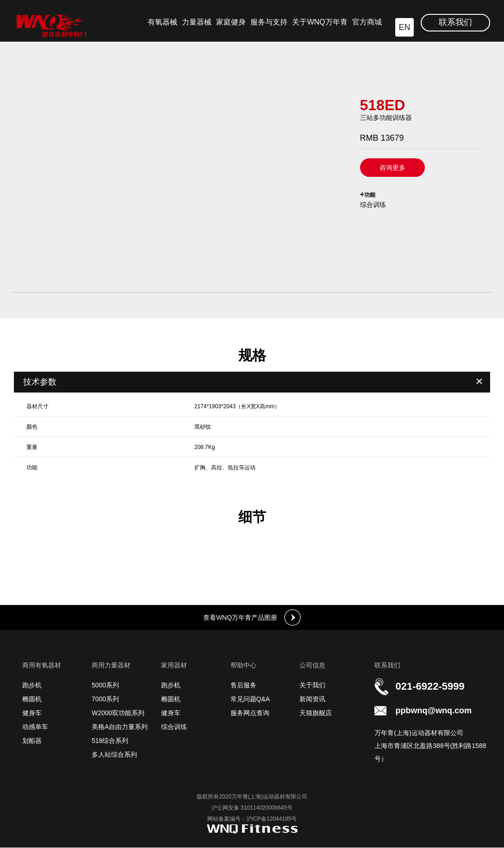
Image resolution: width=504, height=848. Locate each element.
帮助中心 (243, 666)
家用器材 (174, 666)
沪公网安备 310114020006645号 (252, 808)
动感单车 (35, 727)
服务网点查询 (250, 713)
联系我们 (455, 22)
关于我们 (312, 686)
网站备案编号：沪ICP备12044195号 (252, 819)
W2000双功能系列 (118, 713)
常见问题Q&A (250, 699)
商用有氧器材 (42, 666)
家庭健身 (231, 22)
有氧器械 (162, 22)
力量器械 (197, 22)
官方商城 (367, 22)
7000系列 (105, 699)
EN (404, 27)
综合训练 (174, 727)
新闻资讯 (312, 699)
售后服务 (243, 686)
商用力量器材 (111, 666)
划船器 (32, 741)
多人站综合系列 (114, 755)
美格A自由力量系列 (120, 727)
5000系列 (105, 686)
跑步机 (32, 686)
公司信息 (312, 666)
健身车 (32, 713)
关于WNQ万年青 (320, 22)
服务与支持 (269, 22)
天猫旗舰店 (316, 713)
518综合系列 (110, 741)
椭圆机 (32, 699)
